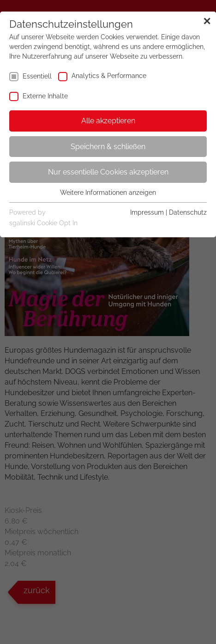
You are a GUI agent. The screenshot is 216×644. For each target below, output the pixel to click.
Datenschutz (188, 212)
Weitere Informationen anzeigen (108, 193)
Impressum (147, 212)
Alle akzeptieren (108, 121)
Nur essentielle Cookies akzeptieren (108, 172)
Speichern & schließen (108, 147)
